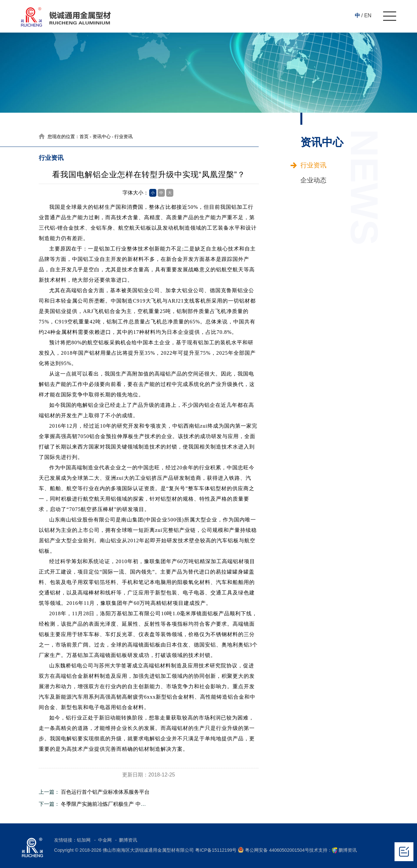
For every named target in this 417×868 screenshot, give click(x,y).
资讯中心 (102, 137)
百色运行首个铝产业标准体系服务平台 (105, 792)
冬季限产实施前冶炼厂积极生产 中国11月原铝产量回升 (124, 804)
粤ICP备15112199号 (216, 850)
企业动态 (313, 180)
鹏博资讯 (128, 840)
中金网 (106, 840)
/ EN (366, 15)
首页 (84, 137)
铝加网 (84, 840)
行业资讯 (313, 165)
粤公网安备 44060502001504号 (273, 850)
